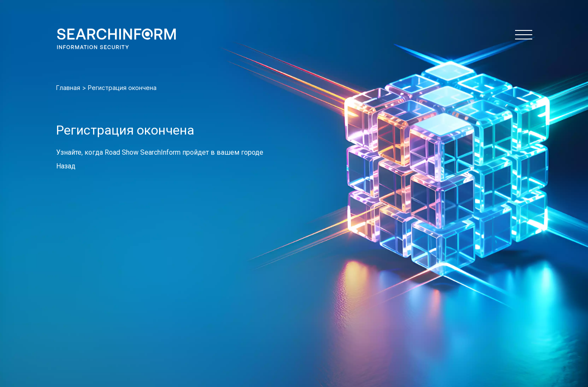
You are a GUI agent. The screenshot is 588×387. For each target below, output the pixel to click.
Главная (68, 88)
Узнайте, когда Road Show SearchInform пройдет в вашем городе (160, 152)
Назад (66, 166)
